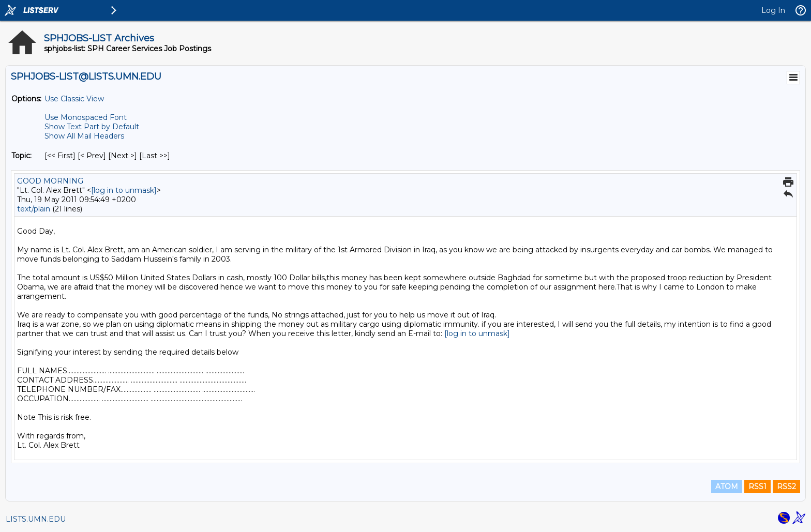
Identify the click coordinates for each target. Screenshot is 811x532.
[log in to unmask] (124, 190)
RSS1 (757, 487)
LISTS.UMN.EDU (36, 519)
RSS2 (786, 487)
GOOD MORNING (50, 181)
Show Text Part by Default (92, 127)
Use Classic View (74, 99)
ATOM (727, 487)
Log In (773, 10)
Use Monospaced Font (86, 117)
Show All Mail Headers (84, 136)
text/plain (34, 209)
